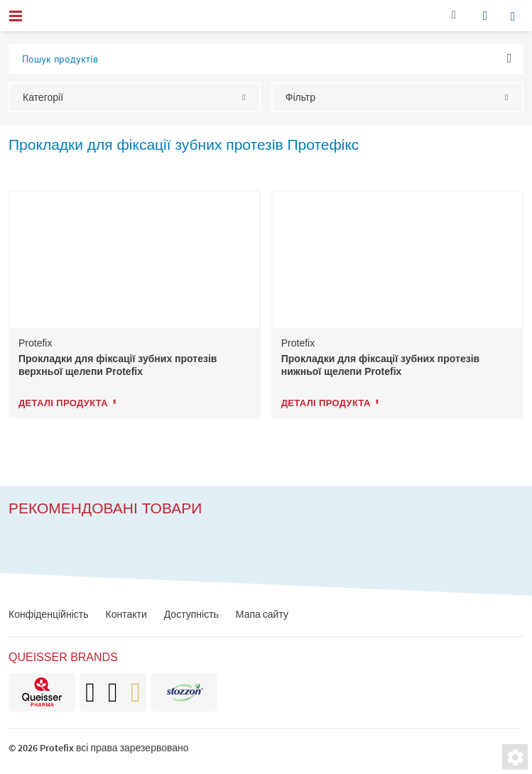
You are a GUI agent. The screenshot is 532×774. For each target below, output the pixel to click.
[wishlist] (485, 16)
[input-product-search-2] (266, 59)
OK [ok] (510, 58)
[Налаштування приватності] (515, 757)
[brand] (42, 692)
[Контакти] (454, 18)
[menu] (16, 16)
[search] (516, 16)
